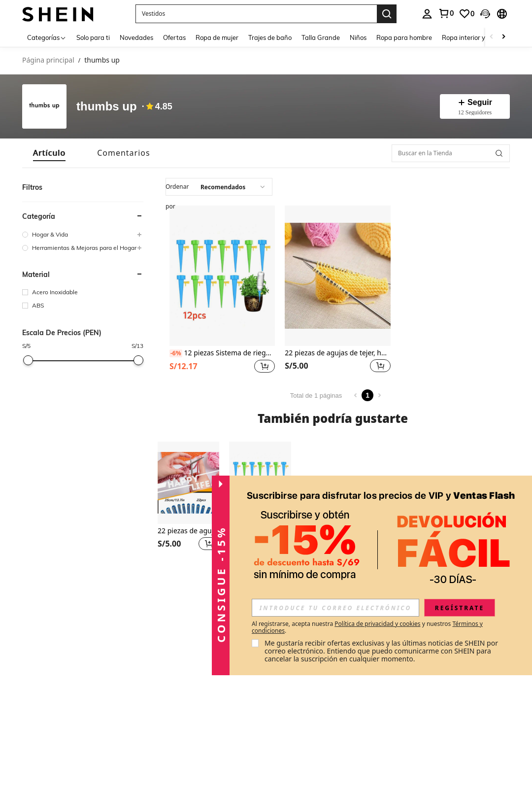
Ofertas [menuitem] (174, 37)
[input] (335, 608)
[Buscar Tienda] (499, 153)
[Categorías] (47, 37)
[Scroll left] (492, 37)
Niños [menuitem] (358, 37)
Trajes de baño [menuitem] (270, 37)
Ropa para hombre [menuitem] (404, 37)
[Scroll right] (503, 37)
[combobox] (219, 187)
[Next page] (379, 395)
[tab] (49, 153)
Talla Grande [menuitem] (321, 37)
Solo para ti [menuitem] (93, 37)
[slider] (28, 360)
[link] (446, 13)
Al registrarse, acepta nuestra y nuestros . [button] (367, 627)
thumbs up (107, 106)
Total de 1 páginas (316, 396)
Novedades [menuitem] (136, 37)
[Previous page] (356, 395)
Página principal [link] (48, 60)
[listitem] (222, 291)
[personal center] (427, 14)
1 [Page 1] (367, 395)
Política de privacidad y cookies (377, 624)
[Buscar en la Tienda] (451, 153)
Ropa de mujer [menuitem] (217, 37)
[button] (256, 14)
